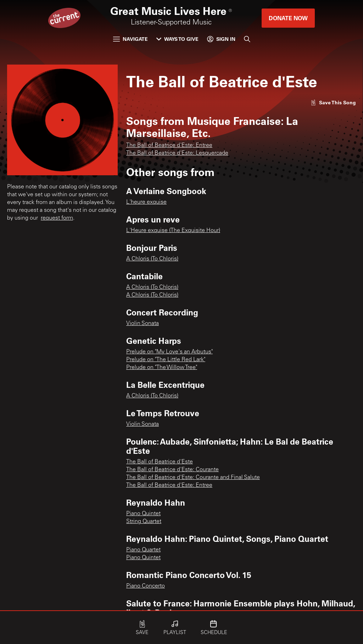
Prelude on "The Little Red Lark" (166, 360)
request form (57, 218)
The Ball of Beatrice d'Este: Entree (169, 145)
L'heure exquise (146, 202)
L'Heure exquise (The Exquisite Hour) (173, 231)
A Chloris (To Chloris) (152, 259)
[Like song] (333, 102)
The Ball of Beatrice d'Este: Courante (172, 470)
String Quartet (144, 522)
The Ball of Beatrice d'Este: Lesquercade (177, 153)
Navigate (130, 39)
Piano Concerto (146, 586)
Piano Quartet (143, 550)
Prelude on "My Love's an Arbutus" (169, 352)
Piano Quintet (143, 514)
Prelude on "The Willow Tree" (162, 368)
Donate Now (288, 18)
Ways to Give (177, 39)
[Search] (247, 39)
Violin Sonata (143, 324)
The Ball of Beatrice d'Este (160, 462)
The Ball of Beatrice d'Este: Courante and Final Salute (193, 478)
